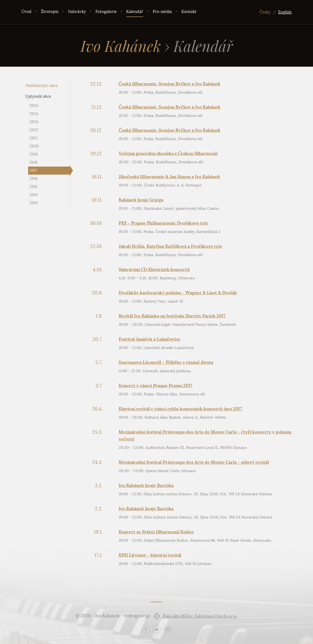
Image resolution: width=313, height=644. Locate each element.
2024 (34, 114)
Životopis (50, 12)
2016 (34, 179)
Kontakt (189, 12)
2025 (34, 106)
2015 (34, 187)
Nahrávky (77, 12)
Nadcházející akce (42, 86)
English (285, 12)
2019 (34, 154)
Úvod (26, 12)
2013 (34, 203)
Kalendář (135, 12)
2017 (33, 170)
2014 (34, 195)
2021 (34, 138)
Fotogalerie (106, 12)
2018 (34, 162)
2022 (34, 130)
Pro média (162, 12)
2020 (34, 146)
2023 (34, 122)
